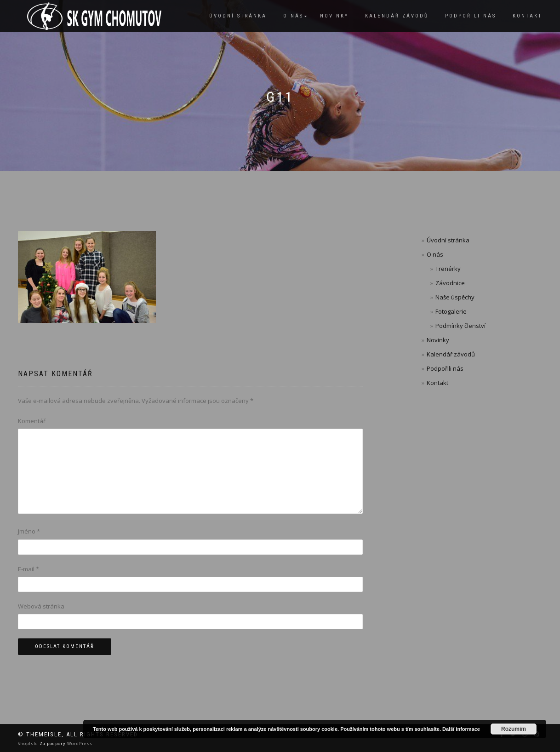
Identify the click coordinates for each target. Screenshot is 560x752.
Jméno (29, 531)
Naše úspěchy (455, 297)
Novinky (334, 16)
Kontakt (527, 16)
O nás (293, 16)
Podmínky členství (460, 326)
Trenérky (448, 269)
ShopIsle (29, 743)
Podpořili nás (471, 16)
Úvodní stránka (238, 16)
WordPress (79, 743)
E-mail (29, 569)
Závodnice (450, 283)
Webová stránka (41, 606)
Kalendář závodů (397, 16)
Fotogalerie (451, 311)
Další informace (461, 729)
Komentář (32, 421)
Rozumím (514, 729)
